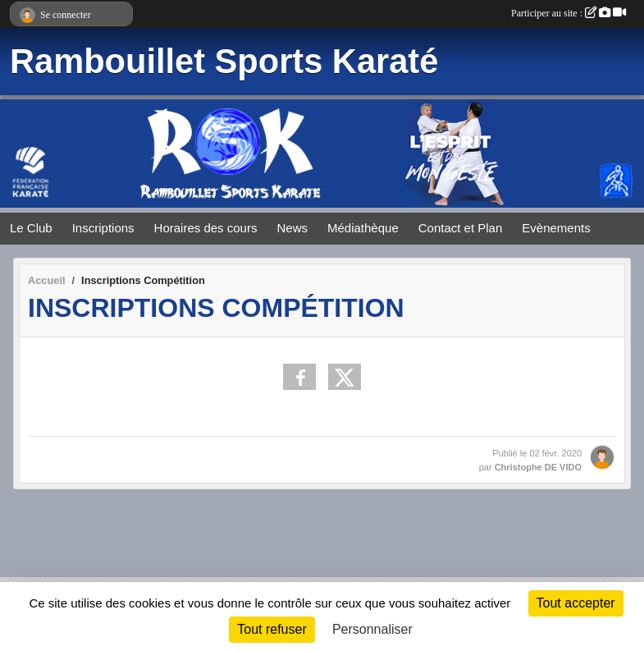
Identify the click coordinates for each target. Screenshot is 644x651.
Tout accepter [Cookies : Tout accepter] (576, 603)
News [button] (292, 228)
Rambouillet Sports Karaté (224, 61)
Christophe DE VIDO (538, 467)
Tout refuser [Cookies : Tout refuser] (272, 629)
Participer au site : (569, 13)
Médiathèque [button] (363, 228)
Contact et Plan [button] (461, 228)
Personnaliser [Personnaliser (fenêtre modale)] (372, 629)
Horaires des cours (206, 228)
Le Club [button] (31, 228)
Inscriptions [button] (103, 228)
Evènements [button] (556, 228)
